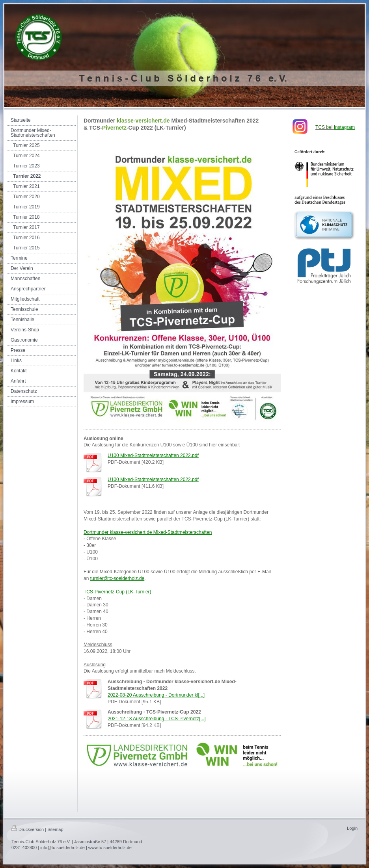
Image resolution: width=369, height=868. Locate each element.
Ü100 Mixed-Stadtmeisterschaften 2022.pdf (153, 480)
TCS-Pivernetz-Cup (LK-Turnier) (117, 592)
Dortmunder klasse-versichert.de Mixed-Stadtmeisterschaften (148, 532)
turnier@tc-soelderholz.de (117, 578)
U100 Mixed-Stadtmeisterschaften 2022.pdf (153, 455)
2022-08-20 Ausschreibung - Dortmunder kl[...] (156, 695)
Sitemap (55, 829)
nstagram (344, 127)
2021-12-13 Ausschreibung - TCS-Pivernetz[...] (157, 719)
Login (352, 828)
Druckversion (28, 829)
